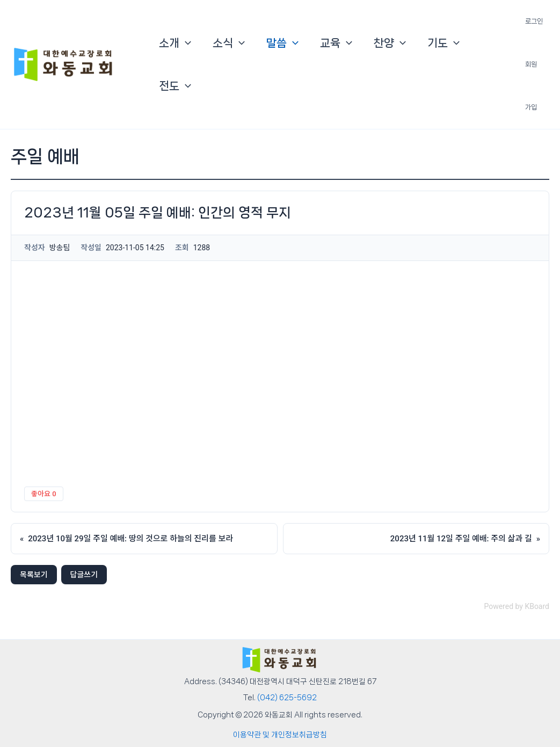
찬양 (390, 43)
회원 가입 (531, 86)
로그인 (534, 21)
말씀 (282, 43)
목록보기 (34, 575)
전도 (175, 86)
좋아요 (44, 494)
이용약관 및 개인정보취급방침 (280, 735)
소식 (229, 43)
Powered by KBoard (517, 606)
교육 (336, 43)
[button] (185, 43)
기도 (443, 43)
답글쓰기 (84, 575)
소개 (175, 43)
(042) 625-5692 (287, 698)
